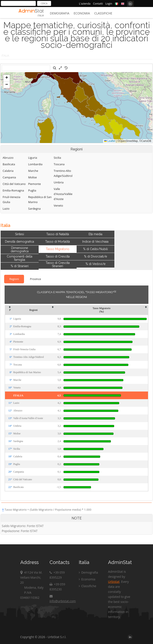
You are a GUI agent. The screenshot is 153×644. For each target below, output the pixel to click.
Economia (82, 13)
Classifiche (103, 13)
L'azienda (85, 4)
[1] (115, 291)
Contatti (98, 4)
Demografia (60, 13)
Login (109, 4)
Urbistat (114, 582)
